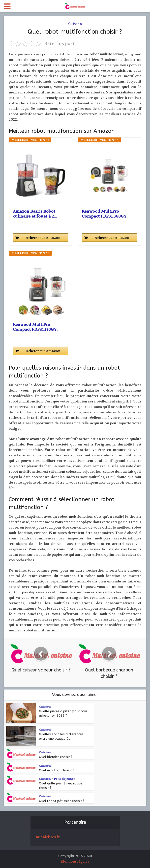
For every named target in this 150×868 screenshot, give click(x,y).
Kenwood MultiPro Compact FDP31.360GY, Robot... (105, 214)
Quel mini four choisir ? (57, 770)
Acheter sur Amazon (43, 238)
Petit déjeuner (64, 779)
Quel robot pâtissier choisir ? (62, 801)
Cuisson (75, 24)
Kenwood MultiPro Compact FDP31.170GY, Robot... (35, 327)
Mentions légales (75, 861)
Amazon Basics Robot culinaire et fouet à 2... (35, 214)
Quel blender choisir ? (56, 757)
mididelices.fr (48, 837)
